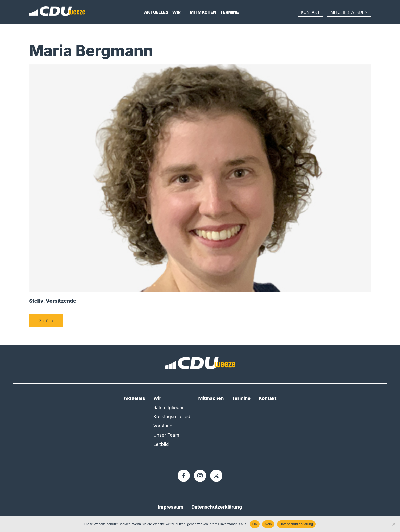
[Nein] (394, 524)
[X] (216, 476)
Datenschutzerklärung (217, 507)
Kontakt (310, 12)
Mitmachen (203, 12)
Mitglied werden (349, 12)
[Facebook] (184, 476)
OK (255, 524)
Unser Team (166, 435)
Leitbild (161, 444)
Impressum (171, 507)
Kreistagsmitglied (172, 417)
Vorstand (163, 426)
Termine (229, 12)
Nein (268, 524)
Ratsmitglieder (169, 407)
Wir (177, 12)
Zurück (46, 321)
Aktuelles (156, 12)
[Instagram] (200, 476)
